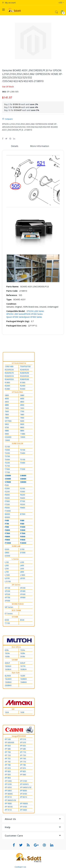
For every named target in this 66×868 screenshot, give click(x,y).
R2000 (7, 386)
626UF (23, 663)
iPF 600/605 (10, 742)
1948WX (23, 682)
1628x (23, 653)
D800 (7, 553)
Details (15, 146)
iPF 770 (23, 762)
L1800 (23, 575)
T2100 (7, 447)
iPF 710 (23, 752)
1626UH (8, 666)
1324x (23, 650)
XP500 (7, 594)
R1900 (23, 382)
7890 (7, 418)
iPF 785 (23, 765)
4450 (7, 402)
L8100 (23, 578)
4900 (22, 405)
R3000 (23, 389)
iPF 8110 (8, 797)
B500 (22, 620)
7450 (22, 408)
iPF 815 (23, 768)
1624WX (8, 679)
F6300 (7, 498)
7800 (7, 415)
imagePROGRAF (19, 736)
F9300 (7, 508)
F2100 (23, 488)
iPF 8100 (23, 794)
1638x (7, 656)
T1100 (7, 623)
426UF (7, 663)
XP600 (23, 594)
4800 (22, 402)
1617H (23, 666)
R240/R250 (25, 370)
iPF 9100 (23, 807)
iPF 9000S (24, 803)
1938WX (8, 682)
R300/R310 (9, 376)
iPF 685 (23, 749)
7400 (7, 408)
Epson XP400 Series (33, 317)
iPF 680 (8, 749)
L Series (15, 559)
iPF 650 (8, 746)
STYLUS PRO (17, 392)
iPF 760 (23, 758)
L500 (7, 569)
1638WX (23, 679)
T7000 (7, 469)
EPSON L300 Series (15, 314)
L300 (7, 565)
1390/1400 (9, 366)
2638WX (8, 685)
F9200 (23, 504)
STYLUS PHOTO (19, 363)
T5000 (7, 459)
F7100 (23, 501)
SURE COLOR (17, 443)
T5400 (23, 463)
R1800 (7, 382)
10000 (23, 437)
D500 (7, 549)
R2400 (23, 386)
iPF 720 (8, 755)
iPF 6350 (8, 787)
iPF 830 (8, 775)
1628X (23, 676)
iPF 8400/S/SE (10, 800)
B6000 (7, 514)
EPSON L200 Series (35, 311)
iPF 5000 (8, 781)
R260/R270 (9, 373)
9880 (7, 431)
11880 (23, 434)
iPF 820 (8, 771)
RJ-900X (8, 676)
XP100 (7, 588)
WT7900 (8, 421)
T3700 (7, 456)
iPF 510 (23, 739)
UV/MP (15, 660)
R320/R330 (25, 376)
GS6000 (8, 437)
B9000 (7, 517)
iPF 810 (8, 768)
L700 (7, 572)
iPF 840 (23, 775)
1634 (7, 712)
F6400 (23, 498)
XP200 (23, 588)
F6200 (23, 495)
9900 (7, 434)
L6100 (7, 578)
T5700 (7, 466)
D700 (22, 549)
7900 (22, 418)
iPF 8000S (9, 794)
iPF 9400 (23, 810)
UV (13, 709)
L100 (7, 562)
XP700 (7, 597)
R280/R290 (25, 373)
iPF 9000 (8, 803)
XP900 (7, 601)
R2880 (7, 389)
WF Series (9, 607)
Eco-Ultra (16, 647)
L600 (22, 569)
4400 (22, 398)
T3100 (23, 450)
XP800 (23, 597)
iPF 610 (23, 742)
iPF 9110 (8, 810)
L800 (22, 572)
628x (7, 650)
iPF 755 (8, 758)
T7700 (7, 472)
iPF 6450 (8, 791)
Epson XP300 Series (15, 317)
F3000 (23, 492)
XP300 (7, 591)
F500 (7, 485)
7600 (7, 411)
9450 (7, 424)
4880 (7, 405)
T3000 (7, 450)
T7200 (23, 469)
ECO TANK (16, 610)
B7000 (23, 514)
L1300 (7, 575)
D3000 (7, 556)
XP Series (16, 585)
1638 (22, 712)
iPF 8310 (23, 797)
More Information (40, 146)
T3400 (23, 453)
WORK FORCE (18, 604)
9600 (22, 424)
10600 (7, 440)
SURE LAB (16, 546)
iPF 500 (8, 739)
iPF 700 (8, 752)
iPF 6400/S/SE (26, 787)
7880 (22, 415)
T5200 (7, 463)
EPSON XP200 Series (33, 314)
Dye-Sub (16, 673)
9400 (22, 421)
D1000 (23, 553)
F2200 (7, 492)
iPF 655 (23, 746)
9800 (22, 427)
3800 (7, 395)
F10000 (8, 511)
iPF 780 (8, 765)
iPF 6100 (8, 784)
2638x (23, 656)
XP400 (23, 591)
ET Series (9, 614)
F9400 (23, 508)
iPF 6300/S (24, 784)
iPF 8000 (23, 791)
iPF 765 (8, 762)
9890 (22, 431)
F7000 (7, 501)
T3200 (7, 453)
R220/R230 (9, 370)
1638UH (8, 669)
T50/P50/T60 (25, 366)
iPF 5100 (23, 781)
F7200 (7, 504)
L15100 (8, 581)
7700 (22, 411)
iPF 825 (23, 771)
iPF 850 (8, 778)
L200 (22, 562)
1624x (7, 653)
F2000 (7, 488)
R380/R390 (25, 379)
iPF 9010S (9, 807)
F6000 (7, 495)
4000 (7, 398)
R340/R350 (9, 379)
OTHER (15, 617)
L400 (22, 565)
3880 (22, 395)
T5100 (23, 459)
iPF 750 (23, 755)
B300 (7, 620)
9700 (7, 427)
